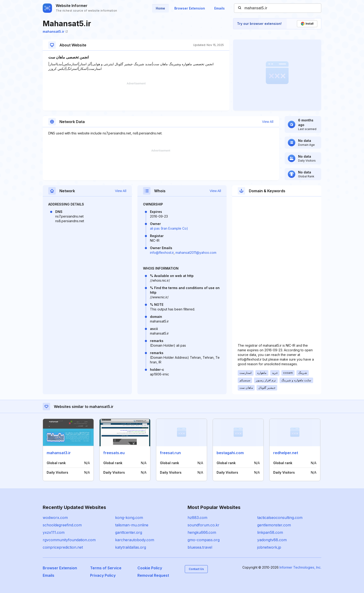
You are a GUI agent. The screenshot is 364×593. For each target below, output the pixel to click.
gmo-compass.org (204, 540)
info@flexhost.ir (162, 253)
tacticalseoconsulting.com (280, 518)
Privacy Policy (103, 575)
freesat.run (170, 453)
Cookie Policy (150, 568)
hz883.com (197, 518)
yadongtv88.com (272, 540)
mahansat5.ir (55, 31)
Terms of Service (106, 568)
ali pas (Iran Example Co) (169, 228)
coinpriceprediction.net (63, 547)
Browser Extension (190, 8)
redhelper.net (286, 453)
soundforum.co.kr (203, 525)
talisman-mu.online (132, 525)
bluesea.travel (200, 547)
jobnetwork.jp (269, 547)
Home (160, 8)
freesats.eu (114, 453)
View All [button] (268, 122)
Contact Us (196, 569)
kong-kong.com (129, 518)
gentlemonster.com (274, 525)
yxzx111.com (54, 532)
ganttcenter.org (129, 532)
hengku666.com (202, 532)
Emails (219, 8)
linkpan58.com (270, 532)
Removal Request (153, 575)
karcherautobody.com (135, 540)
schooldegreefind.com (62, 525)
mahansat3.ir (59, 453)
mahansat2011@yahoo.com (196, 253)
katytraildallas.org (131, 547)
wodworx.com (55, 518)
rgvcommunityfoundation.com (69, 540)
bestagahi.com (230, 453)
